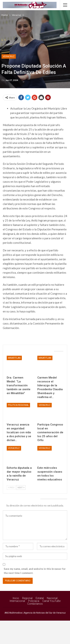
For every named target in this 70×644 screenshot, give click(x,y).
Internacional (17, 601)
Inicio (16, 598)
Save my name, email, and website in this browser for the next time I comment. (35, 571)
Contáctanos (35, 604)
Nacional (52, 598)
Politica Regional (18, 405)
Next (21, 487)
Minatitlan (14, 358)
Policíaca (34, 601)
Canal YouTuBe (51, 601)
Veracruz (9, 56)
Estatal (40, 598)
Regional (27, 598)
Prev (11, 487)
